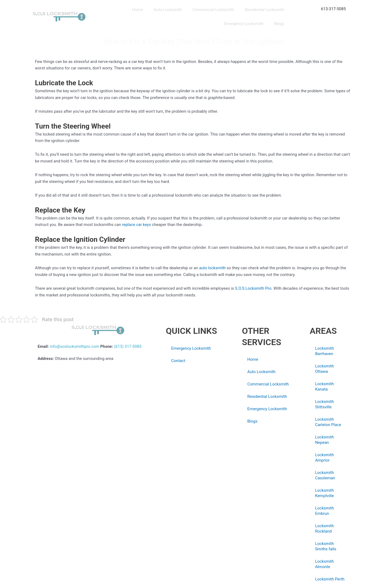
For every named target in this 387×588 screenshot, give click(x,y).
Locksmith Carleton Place (328, 422)
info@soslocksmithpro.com (74, 346)
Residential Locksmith (265, 10)
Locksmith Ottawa (324, 369)
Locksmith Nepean (324, 440)
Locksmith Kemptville (324, 493)
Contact (178, 361)
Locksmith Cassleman (325, 475)
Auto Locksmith (168, 10)
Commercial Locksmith (213, 10)
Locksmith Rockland (324, 529)
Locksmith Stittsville (324, 404)
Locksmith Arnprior (324, 458)
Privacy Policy (178, 388)
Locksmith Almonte (324, 564)
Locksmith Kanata (324, 387)
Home (137, 10)
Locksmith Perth (330, 579)
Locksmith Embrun (324, 511)
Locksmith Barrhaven (324, 351)
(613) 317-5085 (128, 346)
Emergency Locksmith (244, 24)
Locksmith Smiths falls (326, 546)
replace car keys (137, 225)
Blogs (279, 24)
